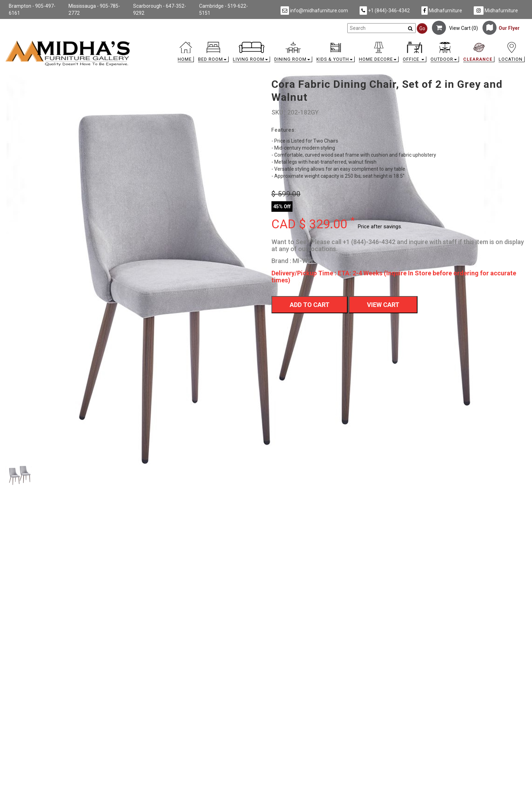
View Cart (383, 305)
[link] (331, 43)
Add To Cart (310, 305)
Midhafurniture (442, 11)
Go (422, 28)
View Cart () (455, 28)
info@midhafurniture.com (314, 11)
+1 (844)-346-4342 (385, 11)
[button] (213, 54)
